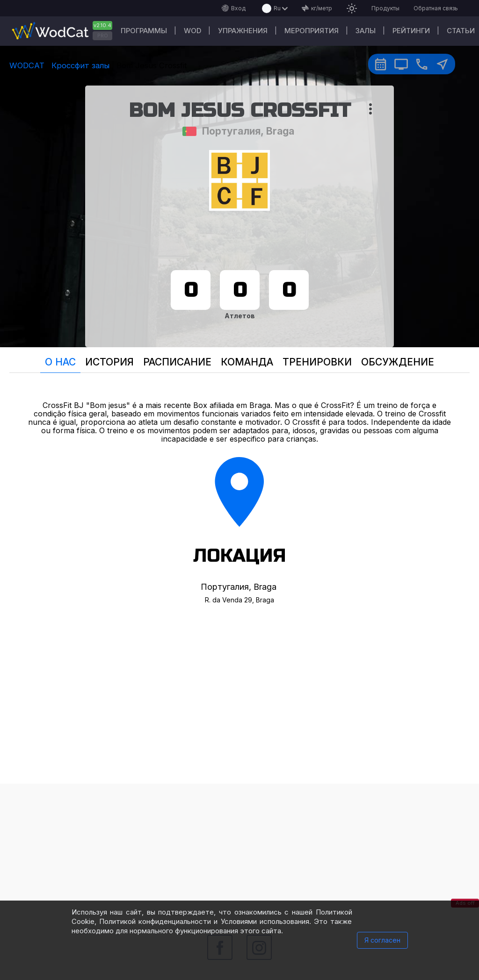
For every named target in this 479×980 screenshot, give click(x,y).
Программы (144, 31)
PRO (103, 36)
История (109, 362)
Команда (247, 362)
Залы (366, 31)
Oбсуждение (398, 362)
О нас (60, 362)
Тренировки (317, 362)
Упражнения (243, 31)
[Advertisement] (239, 849)
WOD (192, 31)
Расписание (177, 362)
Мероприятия (312, 31)
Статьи (461, 31)
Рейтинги (411, 31)
